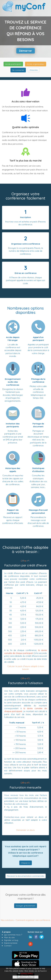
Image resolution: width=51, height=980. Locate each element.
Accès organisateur (36, 64)
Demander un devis (26, 830)
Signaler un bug (11, 940)
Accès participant (13, 64)
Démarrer (26, 51)
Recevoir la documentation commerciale (26, 876)
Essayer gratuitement (26, 906)
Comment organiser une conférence (33, 920)
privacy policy (27, 973)
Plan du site (9, 937)
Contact (8, 946)
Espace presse (11, 943)
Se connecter (18, 70)
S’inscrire (34, 70)
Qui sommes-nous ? (13, 935)
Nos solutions (7, 920)
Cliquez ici (26, 863)
